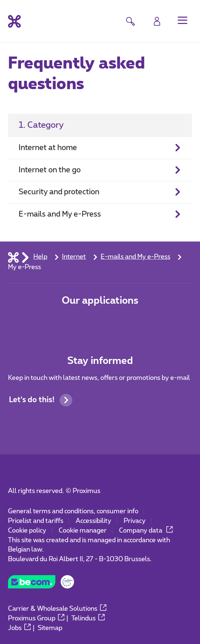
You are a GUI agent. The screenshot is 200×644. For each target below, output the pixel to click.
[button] (182, 20)
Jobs (19, 628)
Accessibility (93, 521)
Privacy (135, 521)
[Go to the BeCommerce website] (41, 584)
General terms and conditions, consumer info (73, 511)
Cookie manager (83, 531)
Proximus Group (36, 619)
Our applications (100, 301)
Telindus (88, 619)
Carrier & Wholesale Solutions (57, 609)
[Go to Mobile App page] (70, 323)
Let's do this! (41, 400)
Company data (146, 531)
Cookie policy (27, 531)
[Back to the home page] (14, 21)
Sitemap (50, 628)
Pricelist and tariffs (36, 521)
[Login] (157, 21)
